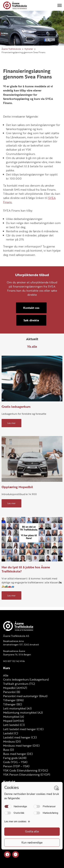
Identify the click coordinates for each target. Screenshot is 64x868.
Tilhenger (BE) (13, 704)
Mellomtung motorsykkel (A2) (23, 712)
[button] (60, 5)
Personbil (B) (12, 692)
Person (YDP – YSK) (16, 766)
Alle (6, 675)
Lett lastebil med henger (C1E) (23, 729)
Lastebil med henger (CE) (20, 737)
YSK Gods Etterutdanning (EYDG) (26, 770)
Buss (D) (9, 750)
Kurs (7, 668)
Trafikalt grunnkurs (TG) (19, 684)
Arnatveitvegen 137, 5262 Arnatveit (21, 645)
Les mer (11, 423)
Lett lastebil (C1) (14, 725)
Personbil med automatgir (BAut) (25, 696)
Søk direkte (31, 320)
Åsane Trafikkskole (11, 49)
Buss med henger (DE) (18, 754)
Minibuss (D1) (12, 741)
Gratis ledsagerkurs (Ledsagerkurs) (26, 679)
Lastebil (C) (11, 733)
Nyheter (29, 49)
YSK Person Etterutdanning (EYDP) (27, 774)
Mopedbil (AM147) (15, 688)
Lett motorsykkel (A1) (17, 708)
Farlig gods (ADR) (15, 758)
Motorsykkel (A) (14, 717)
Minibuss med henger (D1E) (21, 746)
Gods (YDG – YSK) (15, 762)
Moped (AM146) (14, 721)
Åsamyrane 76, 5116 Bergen (17, 654)
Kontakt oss (31, 308)
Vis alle (32, 346)
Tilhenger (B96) (13, 700)
